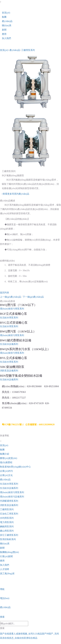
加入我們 (6, 38)
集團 (4, 17)
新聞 (4, 30)
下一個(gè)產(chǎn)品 (33, 297)
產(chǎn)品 (7, 21)
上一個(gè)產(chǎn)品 (11, 297)
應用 (4, 34)
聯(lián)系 (7, 26)
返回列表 (5, 293)
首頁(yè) (6, 13)
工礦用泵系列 (28, 50)
